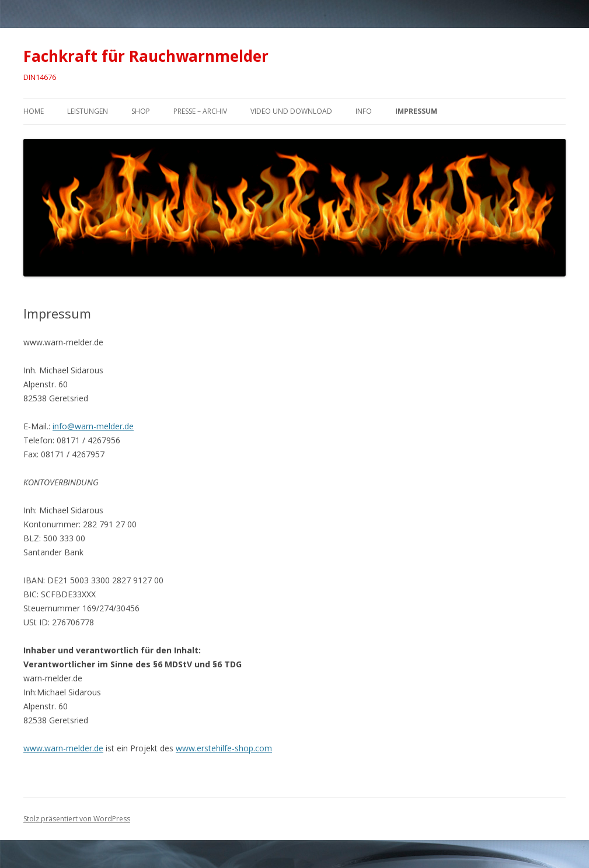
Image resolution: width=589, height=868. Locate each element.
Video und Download (291, 111)
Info (364, 111)
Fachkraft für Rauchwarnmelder (146, 56)
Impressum (416, 111)
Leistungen (88, 111)
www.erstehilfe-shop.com (224, 748)
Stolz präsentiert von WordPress (77, 819)
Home (34, 111)
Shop (141, 111)
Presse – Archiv (200, 111)
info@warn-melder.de (93, 426)
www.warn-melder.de (63, 748)
